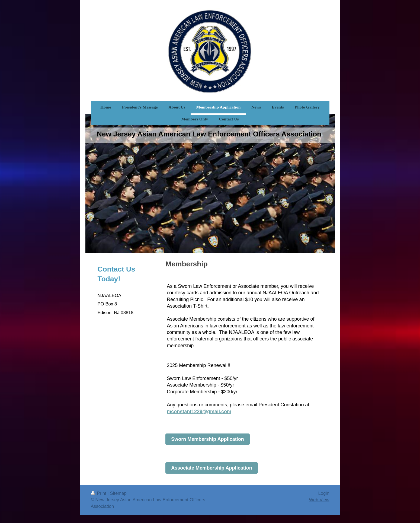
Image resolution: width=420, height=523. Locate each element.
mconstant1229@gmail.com (199, 412)
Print (99, 493)
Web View (319, 500)
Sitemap (118, 493)
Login (324, 493)
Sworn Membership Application (207, 439)
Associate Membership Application (211, 468)
